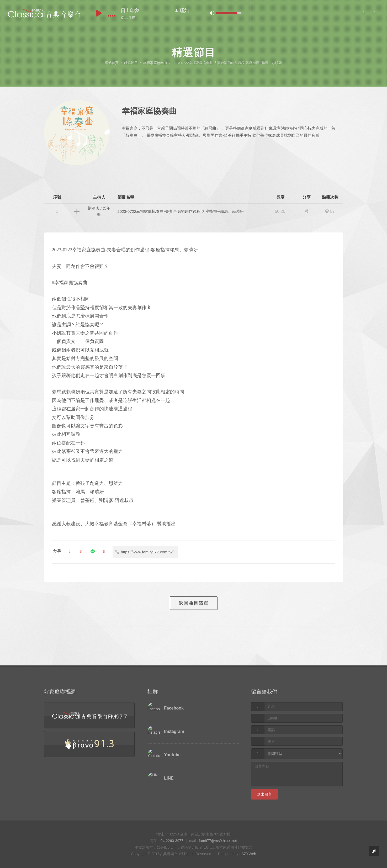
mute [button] (212, 13)
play (99, 13)
